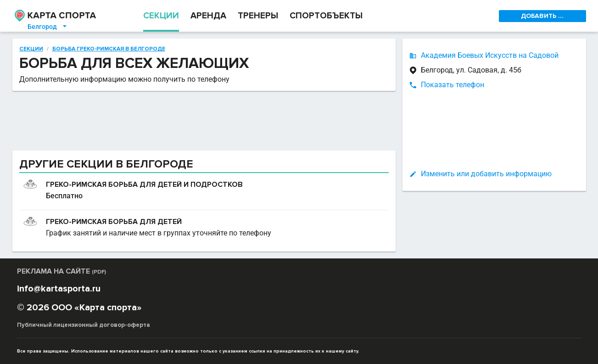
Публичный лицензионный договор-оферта (84, 325)
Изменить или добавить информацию (486, 174)
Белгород (48, 27)
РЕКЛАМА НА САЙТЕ (61, 271)
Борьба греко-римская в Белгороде (109, 49)
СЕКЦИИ (161, 16)
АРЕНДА (208, 16)
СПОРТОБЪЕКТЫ (326, 16)
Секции (31, 49)
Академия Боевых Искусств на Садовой (490, 55)
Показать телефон (453, 85)
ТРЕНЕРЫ (258, 16)
